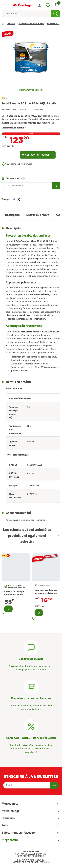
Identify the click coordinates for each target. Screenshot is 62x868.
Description (12, 215)
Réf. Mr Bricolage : (9, 110)
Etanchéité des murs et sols (31, 24)
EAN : (28, 110)
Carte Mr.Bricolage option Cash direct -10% (14, 595)
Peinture (11, 24)
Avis (59, 215)
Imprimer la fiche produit (31, 90)
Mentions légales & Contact (31, 854)
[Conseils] (31, 647)
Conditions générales (31, 856)
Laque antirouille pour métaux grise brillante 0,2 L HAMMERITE (46, 593)
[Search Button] (55, 14)
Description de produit (14, 128)
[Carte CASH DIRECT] (31, 726)
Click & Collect (13, 178)
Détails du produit (38, 215)
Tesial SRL (45, 862)
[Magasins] (31, 687)
